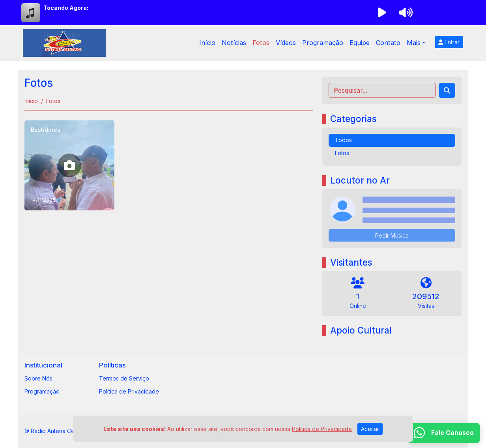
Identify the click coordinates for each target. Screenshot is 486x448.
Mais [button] (414, 43)
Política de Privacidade (129, 391)
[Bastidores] (69, 165)
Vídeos (286, 43)
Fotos (261, 43)
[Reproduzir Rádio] (382, 13)
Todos (343, 140)
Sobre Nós (38, 378)
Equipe (360, 43)
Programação (323, 43)
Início (207, 43)
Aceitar (370, 429)
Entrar (449, 42)
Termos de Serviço (124, 378)
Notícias (234, 43)
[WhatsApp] (444, 433)
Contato (388, 43)
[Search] (447, 90)
